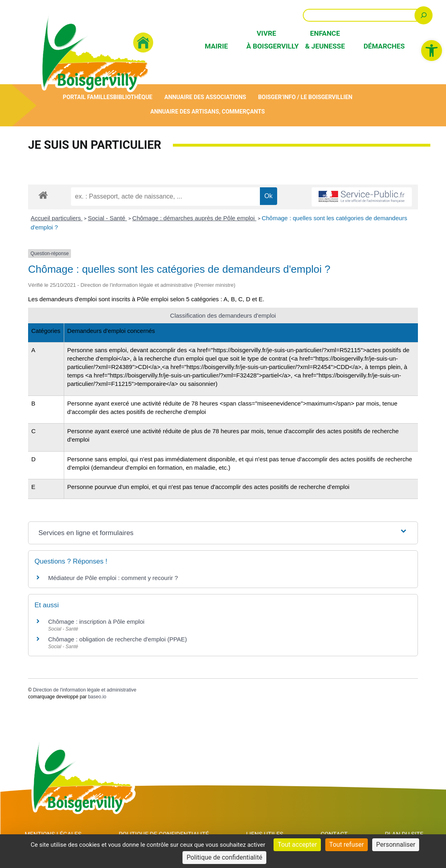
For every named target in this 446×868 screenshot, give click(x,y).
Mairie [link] (216, 46)
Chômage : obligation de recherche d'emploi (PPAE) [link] (118, 640)
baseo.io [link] (97, 697)
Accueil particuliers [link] (57, 218)
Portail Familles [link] (87, 97)
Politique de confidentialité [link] (224, 857)
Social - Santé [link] (107, 218)
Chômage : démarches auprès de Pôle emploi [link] (194, 218)
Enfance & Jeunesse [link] (325, 40)
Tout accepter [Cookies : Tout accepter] (297, 845)
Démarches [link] (383, 46)
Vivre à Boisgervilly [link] (266, 40)
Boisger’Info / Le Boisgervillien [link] (306, 97)
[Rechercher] (424, 15)
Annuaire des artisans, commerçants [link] (208, 112)
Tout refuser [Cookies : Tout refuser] (347, 845)
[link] (432, 51)
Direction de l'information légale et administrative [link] (85, 690)
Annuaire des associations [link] (205, 97)
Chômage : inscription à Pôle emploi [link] (96, 622)
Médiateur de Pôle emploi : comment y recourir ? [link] (113, 578)
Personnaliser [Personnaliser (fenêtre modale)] (396, 845)
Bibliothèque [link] (132, 97)
